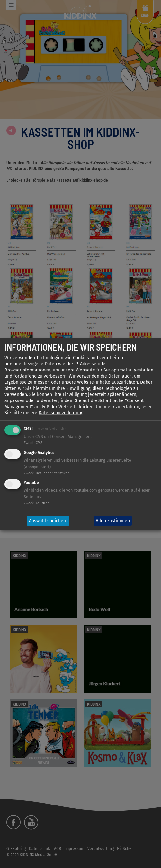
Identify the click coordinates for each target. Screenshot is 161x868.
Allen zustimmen (113, 521)
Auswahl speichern (48, 521)
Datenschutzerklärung (61, 413)
